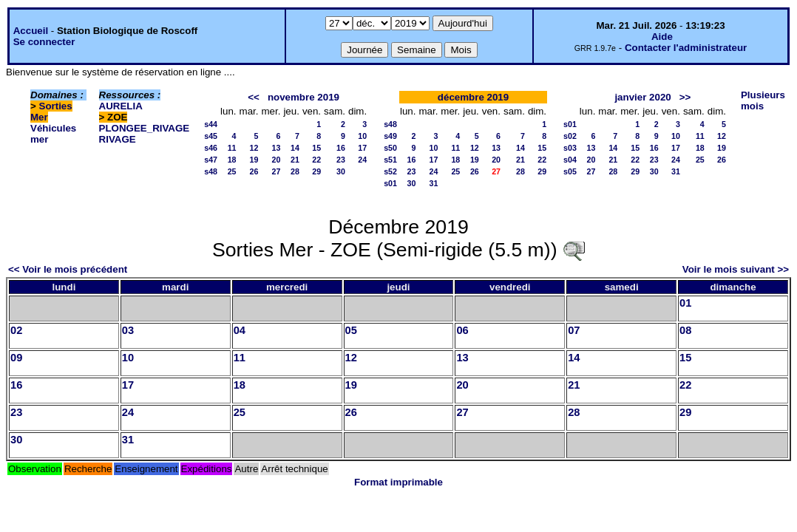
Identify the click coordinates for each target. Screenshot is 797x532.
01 (685, 303)
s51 (390, 160)
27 (277, 171)
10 (362, 136)
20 (277, 160)
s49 (390, 136)
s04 (570, 160)
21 (295, 160)
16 (341, 148)
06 (462, 330)
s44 (211, 124)
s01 (390, 183)
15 (316, 148)
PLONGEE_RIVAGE (145, 128)
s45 (211, 136)
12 (254, 148)
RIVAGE (118, 139)
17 (362, 148)
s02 (570, 136)
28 (295, 171)
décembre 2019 (473, 97)
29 (316, 171)
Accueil (31, 31)
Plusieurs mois (763, 100)
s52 (390, 171)
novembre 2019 (303, 97)
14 (295, 148)
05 (351, 330)
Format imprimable (398, 482)
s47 (211, 160)
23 (341, 160)
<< (254, 97)
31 (434, 183)
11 (232, 148)
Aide (662, 37)
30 (341, 171)
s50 (390, 148)
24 (362, 160)
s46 (211, 148)
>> (685, 97)
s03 (570, 148)
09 (16, 358)
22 (316, 160)
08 (685, 330)
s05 (570, 171)
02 (16, 330)
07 (574, 330)
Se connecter (44, 42)
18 (232, 160)
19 (254, 160)
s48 (211, 171)
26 (254, 171)
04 (240, 330)
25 (232, 171)
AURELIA (121, 106)
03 (128, 330)
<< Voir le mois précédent (68, 269)
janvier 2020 (642, 97)
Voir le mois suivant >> (736, 269)
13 (277, 148)
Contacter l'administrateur (686, 48)
